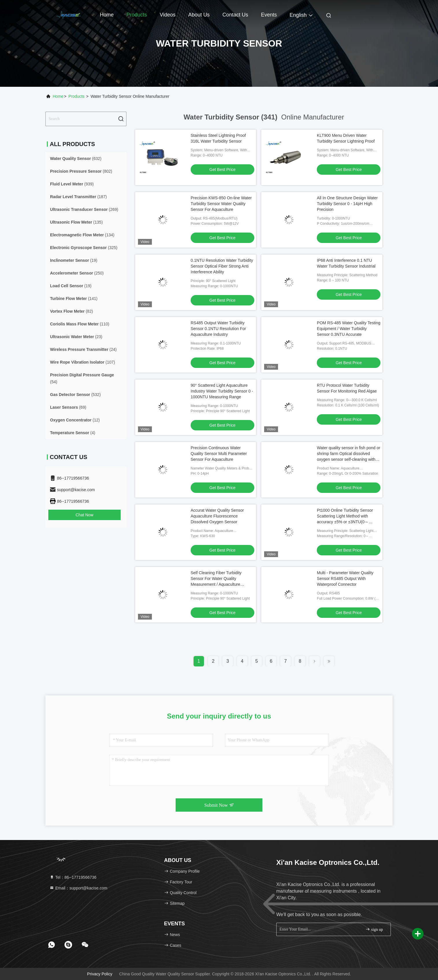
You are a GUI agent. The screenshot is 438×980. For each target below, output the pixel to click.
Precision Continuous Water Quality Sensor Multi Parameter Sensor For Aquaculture (219, 454)
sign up (374, 929)
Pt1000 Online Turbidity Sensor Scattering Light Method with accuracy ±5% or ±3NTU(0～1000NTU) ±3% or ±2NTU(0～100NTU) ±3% (345, 522)
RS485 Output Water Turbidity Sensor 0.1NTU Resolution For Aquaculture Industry (218, 329)
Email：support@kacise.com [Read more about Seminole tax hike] (78, 888)
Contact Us (235, 15)
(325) (84, 248)
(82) (71, 311)
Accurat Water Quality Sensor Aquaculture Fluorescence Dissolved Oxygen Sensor (217, 516)
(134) (82, 235)
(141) (74, 299)
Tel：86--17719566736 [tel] (73, 877)
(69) (68, 407)
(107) (82, 362)
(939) (72, 184)
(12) (75, 420)
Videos (168, 15)
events (269, 15)
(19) (74, 260)
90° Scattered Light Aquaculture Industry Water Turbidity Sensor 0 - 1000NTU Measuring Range (222, 391)
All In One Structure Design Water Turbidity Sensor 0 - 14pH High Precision (347, 204)
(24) (83, 349)
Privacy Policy (100, 974)
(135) (76, 222)
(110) (80, 324)
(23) (76, 337)
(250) (77, 273)
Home (107, 15)
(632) (76, 159)
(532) (75, 395)
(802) (81, 171)
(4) (73, 433)
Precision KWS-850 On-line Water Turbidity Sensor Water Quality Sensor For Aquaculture (221, 204)
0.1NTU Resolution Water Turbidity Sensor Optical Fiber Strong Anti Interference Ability (222, 266)
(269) (84, 209)
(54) (82, 378)
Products (137, 15)
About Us (199, 15)
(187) (78, 197)
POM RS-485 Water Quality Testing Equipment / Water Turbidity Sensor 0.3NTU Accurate (348, 329)
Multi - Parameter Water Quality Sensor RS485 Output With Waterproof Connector (345, 579)
